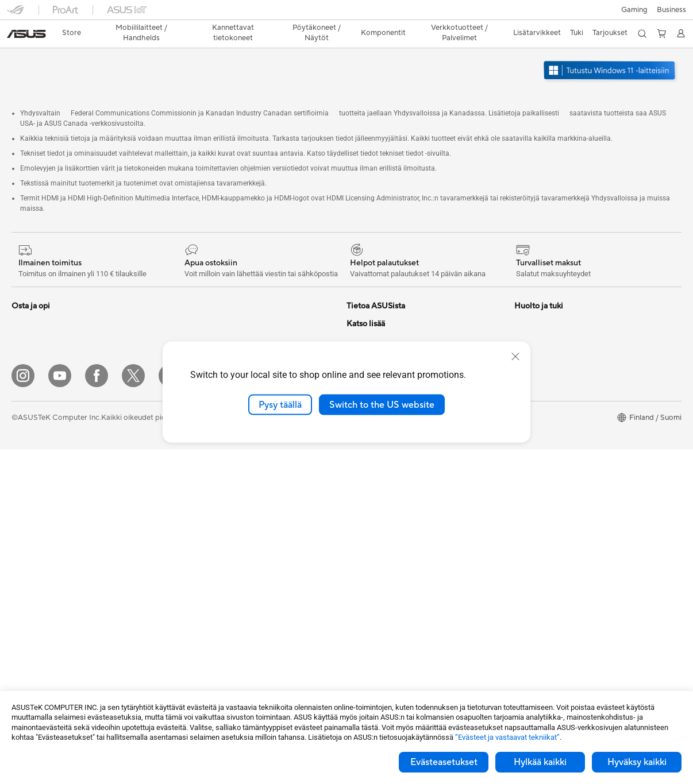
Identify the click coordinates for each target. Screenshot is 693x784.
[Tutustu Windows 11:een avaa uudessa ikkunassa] (611, 61)
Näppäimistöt (200, 511)
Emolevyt (28, 598)
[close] (515, 356)
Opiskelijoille (33, 425)
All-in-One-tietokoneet (50, 495)
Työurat (359, 320)
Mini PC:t (27, 546)
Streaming (195, 563)
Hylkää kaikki (540, 762)
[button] (16, 14)
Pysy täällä (280, 404)
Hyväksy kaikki (637, 762)
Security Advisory (377, 562)
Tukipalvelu (365, 459)
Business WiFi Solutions (217, 476)
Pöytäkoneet (33, 512)
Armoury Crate (540, 476)
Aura (522, 493)
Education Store (542, 390)
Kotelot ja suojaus (207, 597)
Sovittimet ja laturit (209, 615)
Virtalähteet (197, 303)
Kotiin (22, 356)
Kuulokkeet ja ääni (208, 546)
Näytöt (24, 477)
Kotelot (24, 633)
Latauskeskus (369, 528)
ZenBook (530, 459)
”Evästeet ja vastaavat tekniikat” (507, 737)
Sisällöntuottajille (41, 408)
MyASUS (362, 580)
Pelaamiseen (32, 373)
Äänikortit (194, 338)
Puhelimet (28, 321)
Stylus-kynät (198, 666)
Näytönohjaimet (39, 616)
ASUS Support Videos (384, 545)
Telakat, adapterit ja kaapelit (225, 632)
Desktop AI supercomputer (223, 459)
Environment (536, 320)
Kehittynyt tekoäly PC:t (554, 373)
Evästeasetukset (444, 762)
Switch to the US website (382, 404)
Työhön (24, 391)
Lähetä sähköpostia (380, 476)
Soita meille (366, 493)
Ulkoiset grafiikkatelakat (218, 320)
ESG (354, 338)
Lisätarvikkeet (35, 442)
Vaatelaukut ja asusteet (216, 580)
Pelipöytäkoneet (39, 529)
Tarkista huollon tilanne (385, 597)
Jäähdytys (29, 650)
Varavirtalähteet (205, 649)
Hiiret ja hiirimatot (208, 528)
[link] (347, 14)
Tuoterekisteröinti (376, 511)
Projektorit (30, 563)
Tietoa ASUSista (374, 303)
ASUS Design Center (550, 407)
